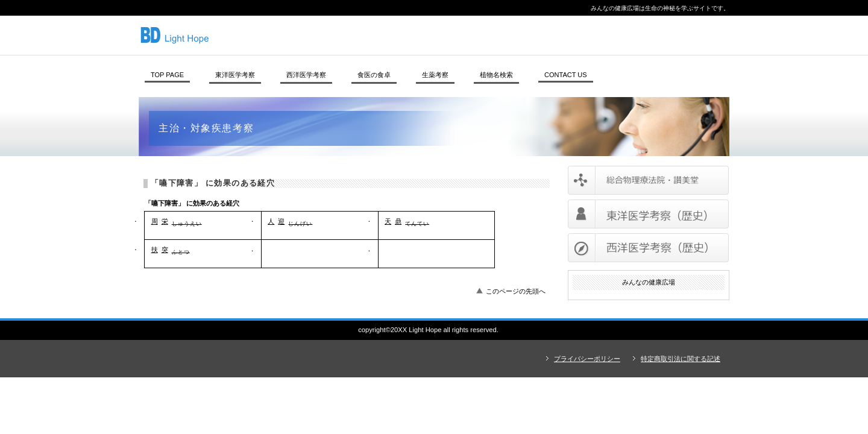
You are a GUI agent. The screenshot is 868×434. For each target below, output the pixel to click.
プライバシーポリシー (587, 359)
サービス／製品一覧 (648, 180)
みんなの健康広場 (304, 35)
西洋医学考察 (306, 75)
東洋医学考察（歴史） (648, 214)
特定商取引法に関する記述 (681, 359)
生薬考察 (435, 75)
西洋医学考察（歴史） (648, 248)
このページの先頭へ (516, 291)
